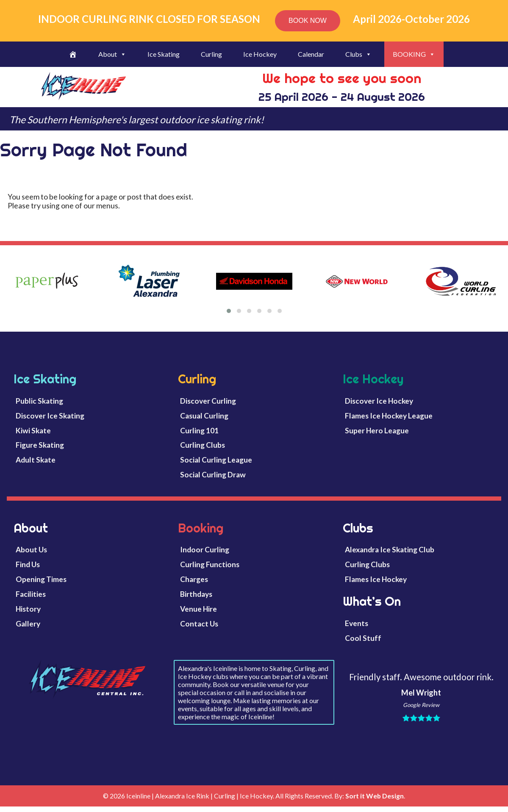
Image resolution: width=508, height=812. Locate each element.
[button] (229, 311)
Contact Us (199, 624)
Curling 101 (199, 431)
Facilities (31, 594)
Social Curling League (216, 460)
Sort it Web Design (375, 796)
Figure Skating (40, 445)
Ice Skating (164, 54)
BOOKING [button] (414, 54)
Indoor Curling (205, 550)
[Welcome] (73, 54)
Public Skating (39, 401)
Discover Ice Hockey (379, 401)
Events (357, 623)
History (28, 609)
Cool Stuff (363, 638)
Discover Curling (208, 401)
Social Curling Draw (213, 475)
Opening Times (41, 579)
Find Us (28, 564)
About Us (31, 550)
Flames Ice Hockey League (389, 416)
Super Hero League (377, 431)
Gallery (28, 624)
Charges (194, 579)
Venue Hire (198, 609)
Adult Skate (36, 460)
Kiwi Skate (33, 431)
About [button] (112, 54)
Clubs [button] (358, 54)
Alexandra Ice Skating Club (390, 550)
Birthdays (196, 594)
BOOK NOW (308, 21)
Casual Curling (204, 416)
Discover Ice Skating (50, 416)
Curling (211, 54)
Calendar (311, 54)
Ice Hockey (260, 54)
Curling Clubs (203, 445)
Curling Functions (210, 564)
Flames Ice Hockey (376, 579)
